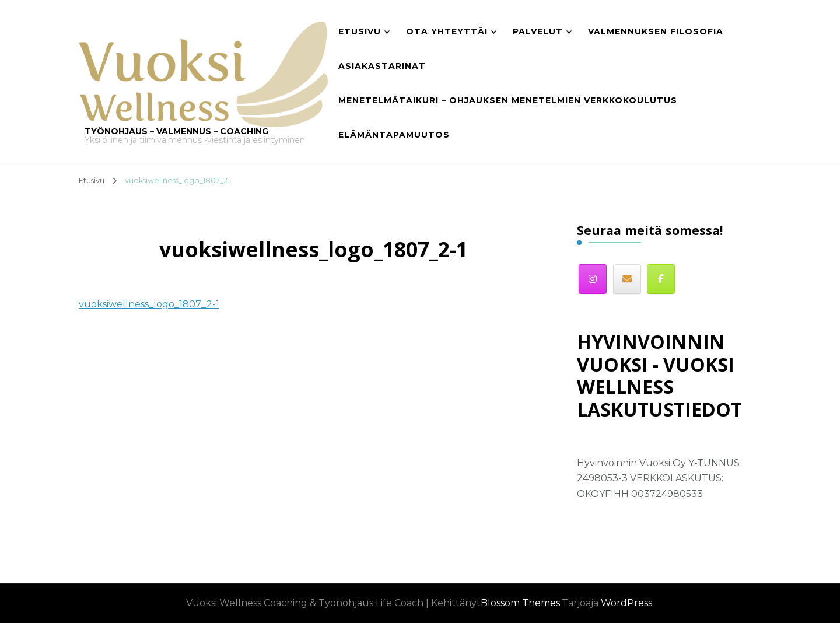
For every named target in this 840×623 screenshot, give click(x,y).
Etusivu (360, 32)
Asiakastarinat (382, 66)
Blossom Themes (520, 603)
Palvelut (538, 32)
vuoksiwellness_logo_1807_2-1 (149, 304)
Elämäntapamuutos (394, 135)
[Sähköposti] (627, 279)
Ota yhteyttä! (447, 32)
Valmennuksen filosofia (656, 32)
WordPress (626, 603)
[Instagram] (593, 279)
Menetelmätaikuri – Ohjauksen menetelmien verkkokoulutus (508, 100)
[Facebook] (661, 279)
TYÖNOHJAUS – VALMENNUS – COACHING (176, 131)
